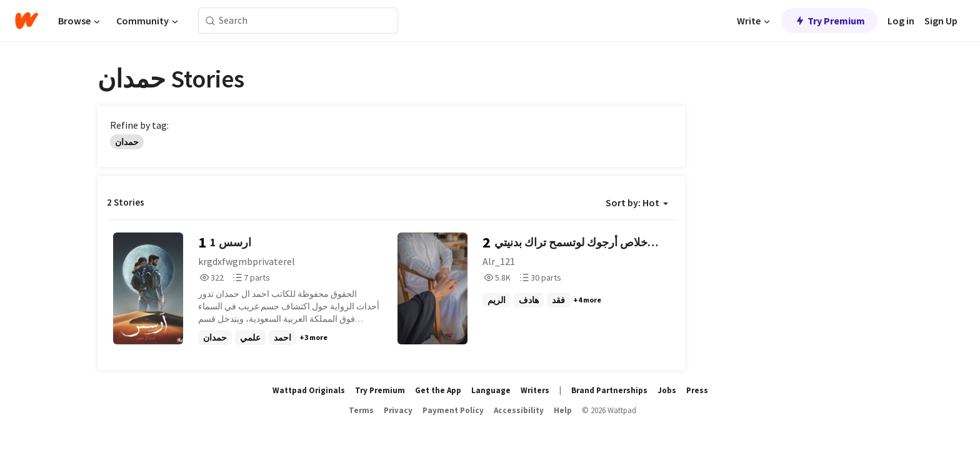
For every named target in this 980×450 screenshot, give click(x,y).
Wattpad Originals (309, 390)
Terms (361, 410)
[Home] (27, 21)
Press (697, 390)
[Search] (210, 21)
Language (491, 390)
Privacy (398, 410)
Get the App (438, 390)
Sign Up (941, 21)
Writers (535, 390)
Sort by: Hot (637, 202)
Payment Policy (453, 410)
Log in (901, 21)
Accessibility (519, 410)
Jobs (667, 390)
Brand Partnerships (609, 390)
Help (563, 410)
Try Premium (829, 21)
